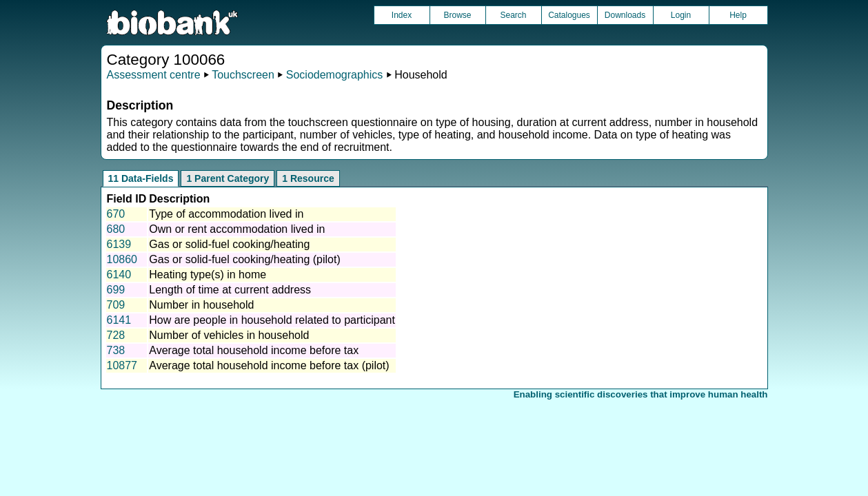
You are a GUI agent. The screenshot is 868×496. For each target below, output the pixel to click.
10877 (122, 365)
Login (681, 15)
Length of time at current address (230, 290)
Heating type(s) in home (208, 275)
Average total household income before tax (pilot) (269, 365)
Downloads (625, 15)
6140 (119, 275)
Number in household (201, 305)
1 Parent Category (228, 178)
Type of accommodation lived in (226, 214)
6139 (119, 244)
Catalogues (569, 15)
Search (513, 15)
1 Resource (308, 178)
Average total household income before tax (254, 350)
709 (116, 305)
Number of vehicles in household (229, 335)
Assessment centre (154, 75)
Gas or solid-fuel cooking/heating (229, 244)
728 (116, 335)
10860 (122, 259)
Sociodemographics (335, 75)
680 (116, 229)
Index (402, 15)
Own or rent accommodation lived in (237, 229)
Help (738, 15)
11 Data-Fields (141, 178)
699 (116, 290)
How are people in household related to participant (272, 320)
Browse (457, 15)
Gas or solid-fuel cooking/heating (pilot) (244, 259)
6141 (119, 320)
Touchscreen (243, 75)
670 (116, 214)
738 (116, 350)
